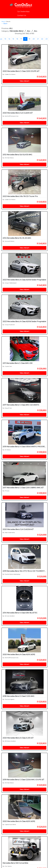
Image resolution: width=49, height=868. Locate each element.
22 (42, 39)
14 (9, 39)
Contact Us (22, 15)
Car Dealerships (23, 12)
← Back (4, 24)
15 (13, 39)
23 (47, 39)
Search (3, 21)
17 (21, 39)
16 (17, 39)
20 (34, 39)
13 (5, 39)
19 (29, 39)
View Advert (24, 81)
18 (25, 39)
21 (38, 39)
